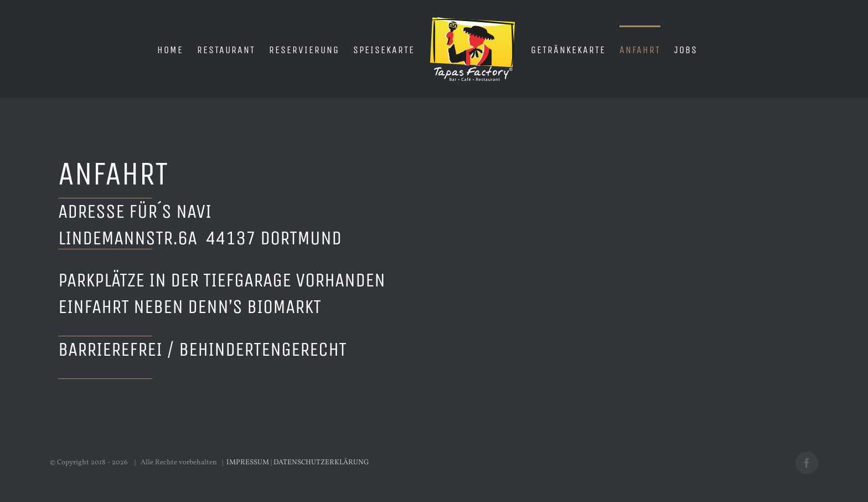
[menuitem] (170, 49)
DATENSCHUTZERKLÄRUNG (321, 463)
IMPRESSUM (248, 463)
